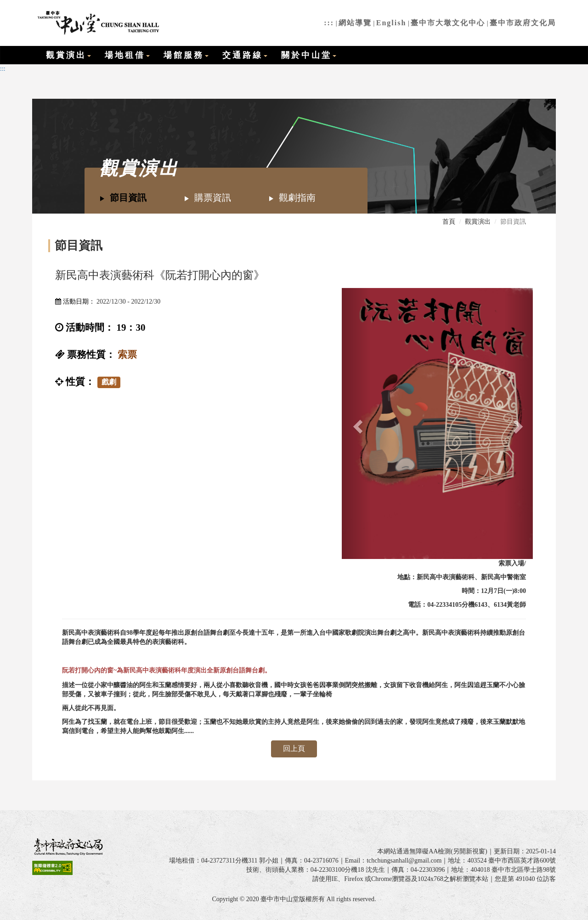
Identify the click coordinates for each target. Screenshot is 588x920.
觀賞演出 (68, 55)
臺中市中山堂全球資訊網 (97, 23)
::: (329, 23)
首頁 (449, 222)
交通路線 (245, 55)
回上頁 (294, 748)
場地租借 (127, 55)
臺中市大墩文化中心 (448, 23)
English (391, 23)
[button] (356, 423)
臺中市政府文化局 (523, 23)
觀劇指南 (292, 198)
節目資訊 (123, 198)
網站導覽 (355, 23)
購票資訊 (207, 198)
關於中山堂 (309, 55)
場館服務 (186, 55)
